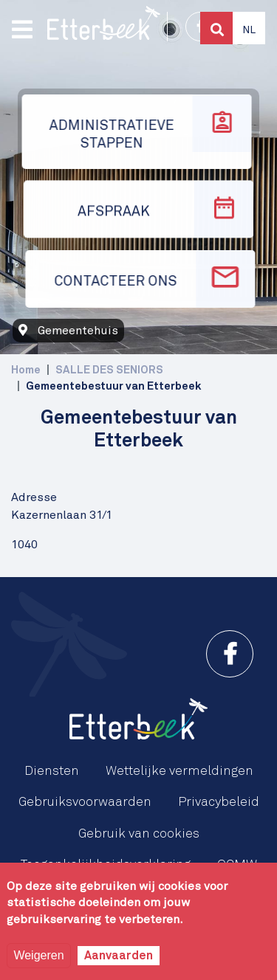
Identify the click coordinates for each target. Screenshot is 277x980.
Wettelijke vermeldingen (179, 771)
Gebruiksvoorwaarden (85, 802)
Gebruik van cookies (139, 834)
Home (26, 370)
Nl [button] (249, 30)
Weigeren (38, 955)
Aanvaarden (119, 956)
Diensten (52, 771)
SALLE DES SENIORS (109, 370)
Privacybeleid (219, 802)
